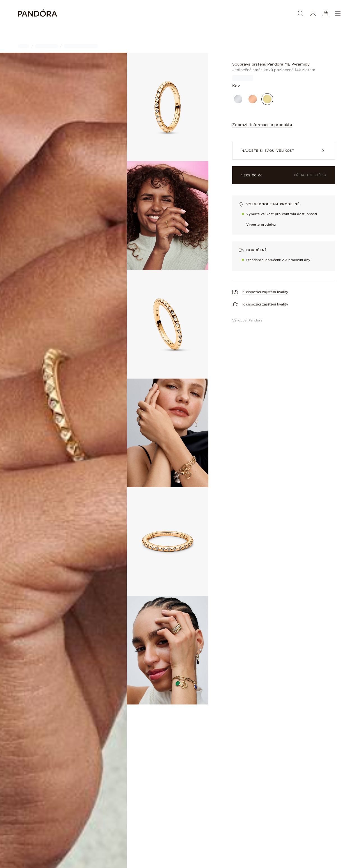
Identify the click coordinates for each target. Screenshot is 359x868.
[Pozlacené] (267, 99)
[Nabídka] (338, 13)
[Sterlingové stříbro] (238, 99)
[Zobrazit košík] (325, 13)
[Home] (38, 14)
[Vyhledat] (301, 13)
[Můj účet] (313, 13)
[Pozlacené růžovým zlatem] (253, 99)
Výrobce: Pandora (247, 320)
